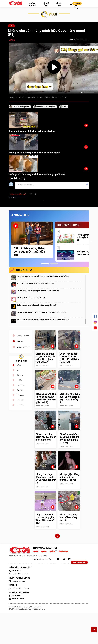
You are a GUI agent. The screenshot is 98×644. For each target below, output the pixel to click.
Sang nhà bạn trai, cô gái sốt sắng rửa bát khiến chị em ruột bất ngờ (43, 276)
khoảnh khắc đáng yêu (46, 107)
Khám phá (20, 385)
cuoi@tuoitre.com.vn (17, 581)
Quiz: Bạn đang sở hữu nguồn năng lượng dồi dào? (37, 305)
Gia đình (20, 390)
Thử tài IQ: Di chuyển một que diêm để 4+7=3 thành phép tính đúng (43, 320)
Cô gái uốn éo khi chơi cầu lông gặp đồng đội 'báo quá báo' (45, 519)
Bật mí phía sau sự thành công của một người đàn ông (30, 252)
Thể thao (20, 400)
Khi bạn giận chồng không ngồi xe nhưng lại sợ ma (69, 477)
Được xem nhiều (23, 347)
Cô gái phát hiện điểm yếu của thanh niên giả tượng (46, 437)
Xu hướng (32, 5)
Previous (8, 241)
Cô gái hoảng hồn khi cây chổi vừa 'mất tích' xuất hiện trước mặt (42, 312)
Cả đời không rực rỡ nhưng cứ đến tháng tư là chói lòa (38, 291)
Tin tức (19, 380)
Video (11, 26)
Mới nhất (21, 341)
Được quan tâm (23, 336)
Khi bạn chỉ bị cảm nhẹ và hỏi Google (31, 298)
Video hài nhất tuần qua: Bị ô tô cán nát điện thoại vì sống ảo (70, 398)
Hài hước (20, 375)
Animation (20, 405)
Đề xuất (59, 4)
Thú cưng (20, 395)
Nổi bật (46, 4)
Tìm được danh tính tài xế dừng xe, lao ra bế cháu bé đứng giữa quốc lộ (46, 398)
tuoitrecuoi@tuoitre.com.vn (19, 589)
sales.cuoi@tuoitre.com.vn (19, 574)
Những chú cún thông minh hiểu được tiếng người (34, 153)
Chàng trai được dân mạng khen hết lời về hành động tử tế (46, 479)
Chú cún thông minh (21, 107)
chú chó (66, 107)
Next (91, 241)
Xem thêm (12, 197)
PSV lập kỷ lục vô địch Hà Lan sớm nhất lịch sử (36, 283)
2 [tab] (54, 264)
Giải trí (19, 370)
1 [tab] (45, 264)
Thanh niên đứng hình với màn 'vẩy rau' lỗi (69, 517)
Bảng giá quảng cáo (79, 562)
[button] (71, 4)
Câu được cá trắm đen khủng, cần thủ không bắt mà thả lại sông (70, 438)
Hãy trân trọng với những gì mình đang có (86, 237)
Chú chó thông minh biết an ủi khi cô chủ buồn (33, 131)
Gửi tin (77, 3)
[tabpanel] (32, 240)
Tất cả (19, 365)
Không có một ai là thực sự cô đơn (85, 253)
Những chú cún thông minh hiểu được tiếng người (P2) (37, 174)
